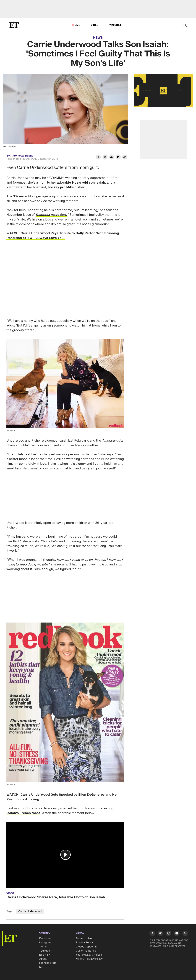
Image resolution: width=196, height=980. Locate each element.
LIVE (77, 25)
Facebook (45, 939)
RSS (42, 967)
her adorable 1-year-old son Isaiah (78, 183)
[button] (65, 855)
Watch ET (115, 25)
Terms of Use (84, 939)
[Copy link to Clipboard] (125, 157)
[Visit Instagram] (169, 934)
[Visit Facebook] (152, 934)
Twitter (43, 947)
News (98, 38)
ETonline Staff (48, 963)
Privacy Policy (84, 943)
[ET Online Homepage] (14, 25)
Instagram (45, 943)
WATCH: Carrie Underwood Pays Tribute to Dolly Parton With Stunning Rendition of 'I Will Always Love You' (63, 236)
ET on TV (45, 955)
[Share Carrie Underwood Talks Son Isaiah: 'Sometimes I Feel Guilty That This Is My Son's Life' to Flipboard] (118, 157)
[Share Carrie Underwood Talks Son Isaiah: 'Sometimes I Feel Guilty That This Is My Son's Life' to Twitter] (105, 157)
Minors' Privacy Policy (89, 959)
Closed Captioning (87, 947)
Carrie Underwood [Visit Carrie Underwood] (30, 912)
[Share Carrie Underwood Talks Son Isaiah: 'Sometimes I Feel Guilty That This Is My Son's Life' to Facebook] (98, 157)
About (43, 959)
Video (95, 25)
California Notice (86, 951)
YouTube (44, 951)
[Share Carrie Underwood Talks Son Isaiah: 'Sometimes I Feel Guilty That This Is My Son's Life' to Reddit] (112, 157)
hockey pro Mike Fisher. (67, 187)
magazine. (51, 215)
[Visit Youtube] (177, 934)
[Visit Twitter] (160, 934)
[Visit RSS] (185, 934)
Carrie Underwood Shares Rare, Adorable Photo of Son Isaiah (56, 897)
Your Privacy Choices (89, 955)
